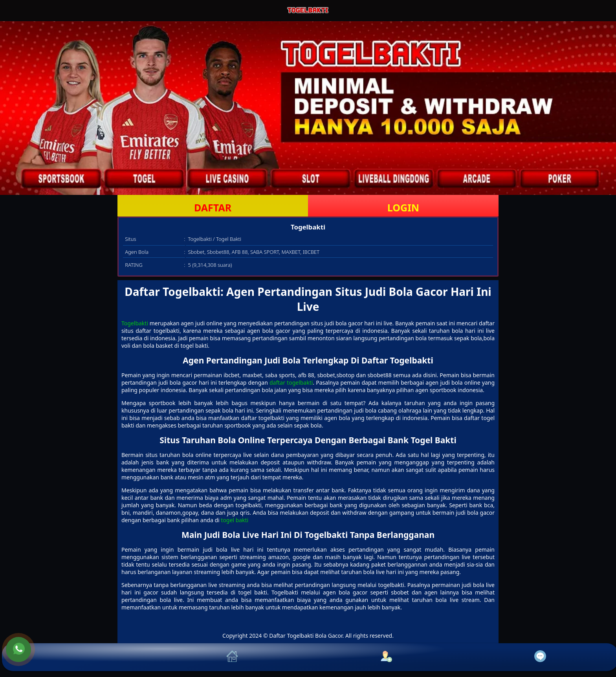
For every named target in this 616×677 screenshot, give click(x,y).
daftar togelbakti (291, 383)
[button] (79, 657)
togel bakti (235, 520)
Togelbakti (135, 323)
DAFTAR (213, 207)
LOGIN (403, 207)
